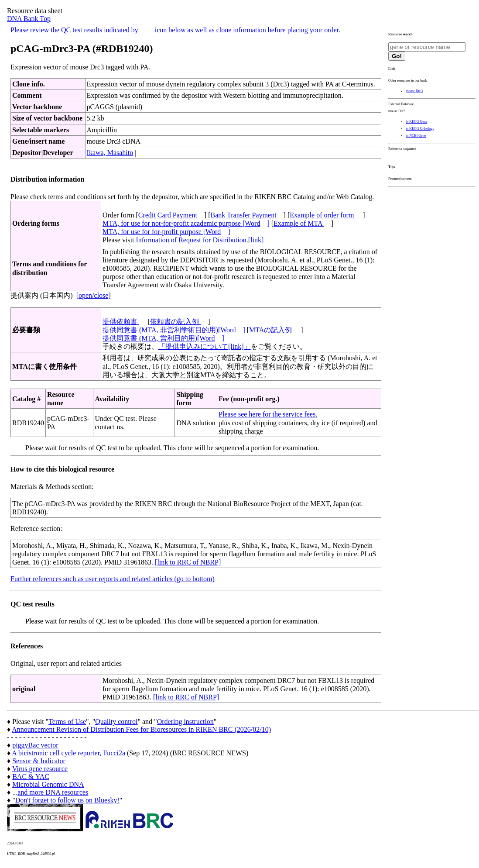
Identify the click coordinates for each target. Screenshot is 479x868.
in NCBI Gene (416, 136)
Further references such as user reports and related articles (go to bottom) (113, 579)
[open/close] (94, 295)
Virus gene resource (40, 769)
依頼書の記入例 (175, 322)
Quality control (116, 722)
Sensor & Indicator (39, 761)
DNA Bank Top (29, 19)
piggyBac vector (35, 745)
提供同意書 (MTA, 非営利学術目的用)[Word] (174, 330)
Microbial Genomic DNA (48, 784)
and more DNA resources (53, 792)
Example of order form (323, 215)
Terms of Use (67, 722)
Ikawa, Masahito (110, 153)
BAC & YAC (31, 777)
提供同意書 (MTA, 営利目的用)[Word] (163, 338)
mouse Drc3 (414, 91)
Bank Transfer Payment (244, 215)
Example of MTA (299, 223)
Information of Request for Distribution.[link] (200, 240)
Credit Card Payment (168, 215)
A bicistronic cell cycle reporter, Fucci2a (68, 753)
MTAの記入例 (271, 330)
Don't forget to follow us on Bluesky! (67, 800)
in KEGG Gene (416, 122)
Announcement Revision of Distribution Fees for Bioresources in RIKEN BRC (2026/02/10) (141, 729)
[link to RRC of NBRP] (188, 562)
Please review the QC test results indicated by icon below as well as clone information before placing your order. (175, 30)
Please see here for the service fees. (268, 414)
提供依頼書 (121, 322)
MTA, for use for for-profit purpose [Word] (166, 232)
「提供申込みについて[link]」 (205, 346)
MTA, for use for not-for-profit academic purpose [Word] (186, 223)
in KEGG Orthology (420, 129)
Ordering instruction (185, 722)
